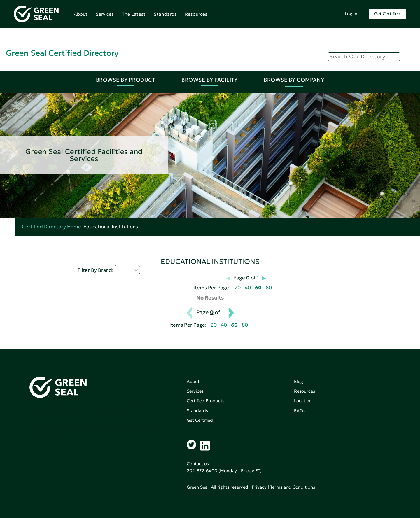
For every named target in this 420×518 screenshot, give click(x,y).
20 (238, 288)
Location (303, 401)
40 (248, 288)
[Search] (364, 57)
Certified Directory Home (51, 227)
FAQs (300, 411)
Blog (299, 381)
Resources (196, 14)
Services (105, 14)
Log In (351, 14)
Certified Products (205, 401)
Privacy (259, 487)
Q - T (127, 270)
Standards (165, 14)
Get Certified (387, 14)
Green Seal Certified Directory (62, 53)
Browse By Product (126, 80)
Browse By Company (294, 80)
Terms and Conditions (293, 487)
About (81, 14)
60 (258, 288)
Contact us (198, 464)
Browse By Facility (209, 80)
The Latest (134, 14)
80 (269, 288)
